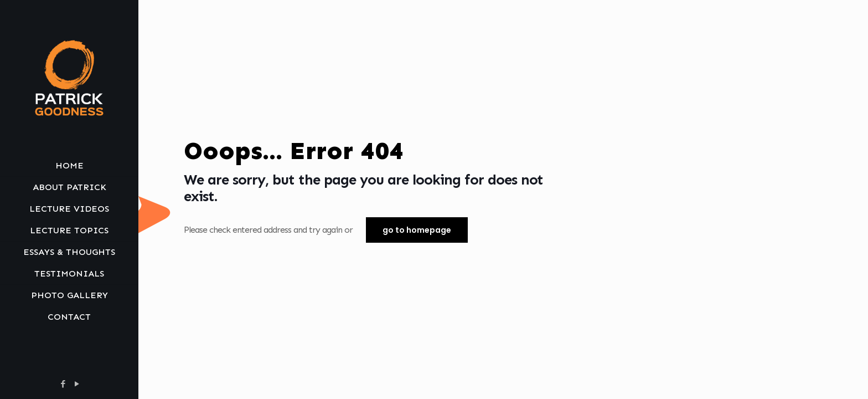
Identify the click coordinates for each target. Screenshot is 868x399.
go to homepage (417, 230)
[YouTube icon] (77, 384)
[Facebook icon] (63, 384)
